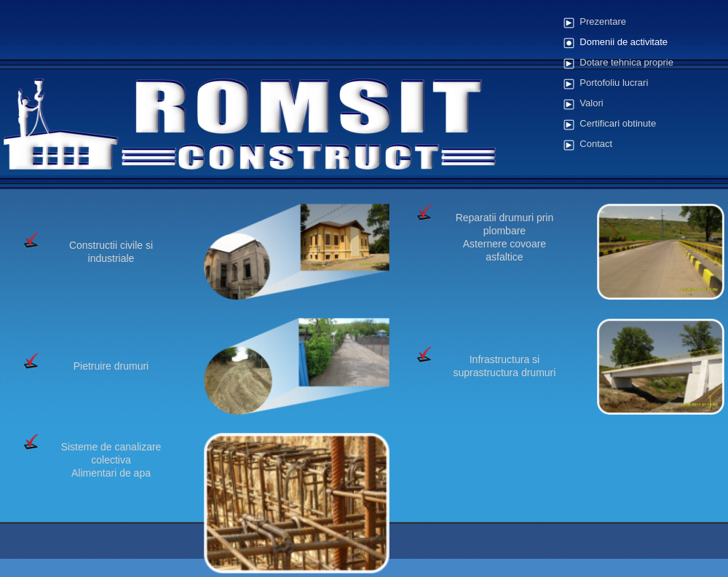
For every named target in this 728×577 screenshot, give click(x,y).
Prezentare (603, 21)
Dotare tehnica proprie (626, 62)
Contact (596, 144)
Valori (591, 103)
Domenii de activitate (624, 42)
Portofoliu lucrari (614, 83)
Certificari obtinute (618, 123)
